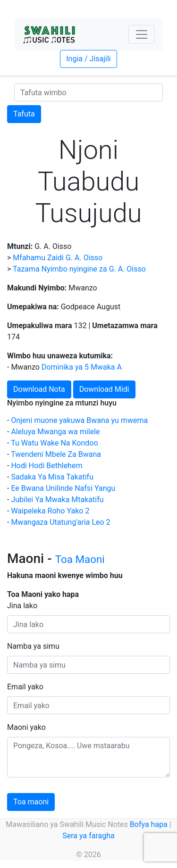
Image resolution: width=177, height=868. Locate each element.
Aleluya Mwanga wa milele (55, 432)
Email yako (25, 687)
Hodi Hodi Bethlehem (46, 466)
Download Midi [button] (104, 389)
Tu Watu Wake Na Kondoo (54, 443)
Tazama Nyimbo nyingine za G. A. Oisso (79, 269)
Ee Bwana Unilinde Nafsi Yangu (63, 488)
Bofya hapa (149, 824)
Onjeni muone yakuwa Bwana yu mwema (79, 420)
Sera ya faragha (88, 836)
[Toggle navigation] (142, 34)
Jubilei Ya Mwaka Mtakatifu (57, 500)
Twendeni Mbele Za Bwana (56, 454)
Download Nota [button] (39, 389)
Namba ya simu (33, 646)
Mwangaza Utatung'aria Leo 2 (60, 522)
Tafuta (24, 114)
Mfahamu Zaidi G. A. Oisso (58, 258)
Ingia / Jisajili (88, 59)
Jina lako (22, 606)
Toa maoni (31, 802)
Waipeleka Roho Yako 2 (50, 511)
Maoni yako (26, 727)
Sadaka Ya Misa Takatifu (52, 477)
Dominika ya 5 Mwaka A (82, 367)
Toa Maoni (80, 559)
